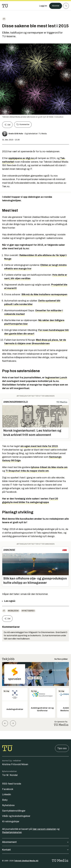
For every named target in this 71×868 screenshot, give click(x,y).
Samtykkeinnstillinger (14, 811)
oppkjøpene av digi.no (21, 158)
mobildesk (13, 611)
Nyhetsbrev (28, 611)
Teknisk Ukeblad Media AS (26, 861)
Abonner (56, 6)
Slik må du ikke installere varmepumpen (44, 294)
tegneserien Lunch (56, 378)
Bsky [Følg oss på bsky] (5, 800)
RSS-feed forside (12, 784)
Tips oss (62, 748)
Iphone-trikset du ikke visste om (49, 467)
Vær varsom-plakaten (44, 829)
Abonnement (35, 842)
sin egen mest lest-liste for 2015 (39, 446)
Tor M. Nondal (10, 775)
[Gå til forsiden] (5, 6)
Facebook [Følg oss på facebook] (8, 789)
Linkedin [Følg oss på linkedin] (7, 794)
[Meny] (66, 6)
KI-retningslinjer (11, 821)
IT (4, 19)
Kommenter (23, 125)
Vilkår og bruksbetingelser (16, 816)
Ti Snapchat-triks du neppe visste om (27, 471)
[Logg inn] (43, 6)
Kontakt (35, 850)
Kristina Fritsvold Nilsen (15, 764)
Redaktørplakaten (12, 832)
